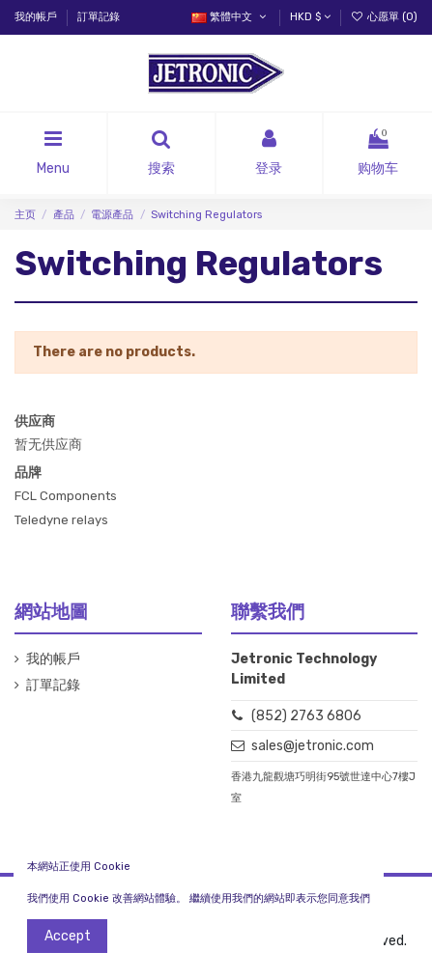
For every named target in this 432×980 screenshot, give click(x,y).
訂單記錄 (99, 17)
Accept (68, 936)
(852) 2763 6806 (306, 716)
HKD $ (310, 17)
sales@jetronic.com (313, 746)
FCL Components (66, 496)
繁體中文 (230, 17)
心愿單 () (384, 17)
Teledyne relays (61, 520)
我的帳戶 (37, 17)
